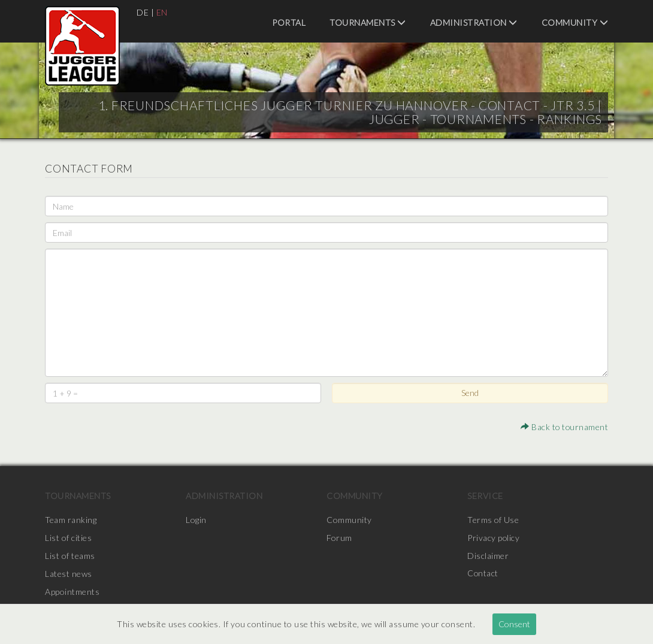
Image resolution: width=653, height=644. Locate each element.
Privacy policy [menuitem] (494, 538)
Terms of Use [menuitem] (493, 520)
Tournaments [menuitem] (368, 22)
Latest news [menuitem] (69, 574)
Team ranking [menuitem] (71, 520)
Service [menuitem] (485, 496)
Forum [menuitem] (339, 538)
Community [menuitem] (575, 22)
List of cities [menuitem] (68, 538)
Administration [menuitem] (474, 22)
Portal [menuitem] (289, 22)
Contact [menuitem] (483, 574)
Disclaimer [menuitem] (488, 556)
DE (143, 12)
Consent (514, 624)
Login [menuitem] (196, 520)
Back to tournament (564, 427)
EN (162, 12)
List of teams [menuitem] (70, 556)
